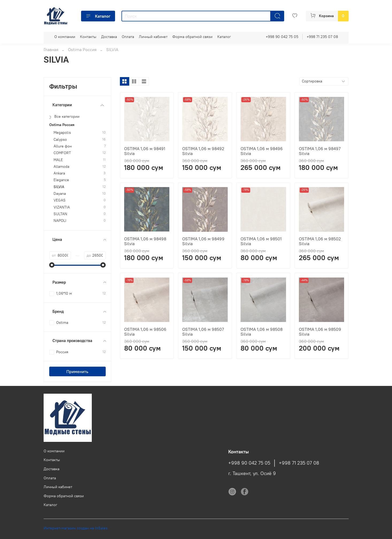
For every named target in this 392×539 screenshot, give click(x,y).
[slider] (52, 265)
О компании (65, 37)
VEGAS (60, 200)
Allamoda (61, 167)
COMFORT (62, 153)
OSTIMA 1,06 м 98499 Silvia (203, 241)
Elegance (61, 180)
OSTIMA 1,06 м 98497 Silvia (320, 151)
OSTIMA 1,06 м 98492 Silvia (203, 151)
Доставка (109, 37)
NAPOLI (60, 221)
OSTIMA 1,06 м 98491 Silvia (145, 151)
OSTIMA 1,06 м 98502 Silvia (320, 241)
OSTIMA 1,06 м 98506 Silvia (145, 332)
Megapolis (62, 133)
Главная (51, 50)
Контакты (88, 37)
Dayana (60, 194)
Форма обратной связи (192, 37)
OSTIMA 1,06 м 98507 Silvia (203, 332)
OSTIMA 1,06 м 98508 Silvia (262, 332)
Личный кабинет (153, 37)
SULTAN (60, 214)
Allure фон (63, 146)
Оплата (128, 37)
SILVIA (59, 187)
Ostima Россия (82, 50)
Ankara (59, 173)
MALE (58, 160)
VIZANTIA (62, 207)
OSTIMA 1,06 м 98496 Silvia (262, 151)
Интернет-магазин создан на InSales (76, 528)
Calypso (60, 140)
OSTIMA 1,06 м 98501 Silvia (261, 241)
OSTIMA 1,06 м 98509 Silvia (320, 332)
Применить (77, 371)
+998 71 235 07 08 (322, 37)
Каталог (98, 16)
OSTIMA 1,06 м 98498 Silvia (145, 241)
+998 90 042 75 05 (282, 37)
